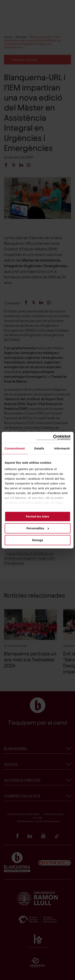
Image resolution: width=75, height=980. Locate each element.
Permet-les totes (37, 516)
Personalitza (38, 528)
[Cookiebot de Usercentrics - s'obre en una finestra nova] (53, 437)
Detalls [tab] (39, 448)
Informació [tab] (62, 448)
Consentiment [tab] (15, 448)
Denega (37, 540)
